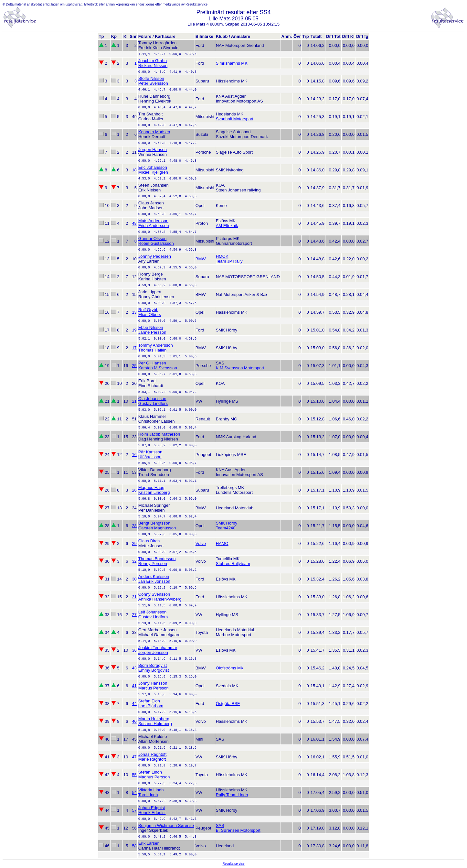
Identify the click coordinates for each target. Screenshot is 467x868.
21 (134, 401)
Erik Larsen (149, 843)
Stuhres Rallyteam (233, 564)
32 (134, 561)
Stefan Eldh (149, 701)
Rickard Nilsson (153, 65)
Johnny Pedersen (155, 256)
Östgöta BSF (228, 704)
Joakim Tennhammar (158, 648)
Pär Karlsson (150, 452)
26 (134, 490)
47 (134, 757)
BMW (201, 259)
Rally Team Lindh (232, 795)
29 (134, 543)
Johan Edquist (152, 808)
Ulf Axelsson (150, 457)
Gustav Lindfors (153, 403)
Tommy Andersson (156, 345)
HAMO (222, 543)
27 (134, 615)
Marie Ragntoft (152, 759)
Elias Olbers (150, 315)
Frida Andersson (154, 226)
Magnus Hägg (151, 488)
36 (134, 650)
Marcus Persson (154, 688)
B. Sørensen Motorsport (238, 830)
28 (134, 526)
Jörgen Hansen (153, 150)
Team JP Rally (229, 261)
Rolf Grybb (148, 310)
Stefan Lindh (150, 772)
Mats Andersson (153, 221)
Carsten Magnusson (157, 528)
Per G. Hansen (152, 363)
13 (134, 312)
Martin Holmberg (154, 719)
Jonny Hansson (153, 683)
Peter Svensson (153, 83)
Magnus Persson (154, 777)
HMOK (222, 256)
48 (134, 223)
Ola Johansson (152, 399)
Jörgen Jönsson (153, 652)
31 (134, 597)
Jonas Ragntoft (152, 754)
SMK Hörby (227, 523)
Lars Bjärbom (151, 706)
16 (134, 455)
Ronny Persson (153, 564)
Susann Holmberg (155, 724)
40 (134, 721)
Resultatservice (233, 864)
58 (134, 846)
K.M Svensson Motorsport (240, 368)
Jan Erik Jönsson (154, 581)
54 (134, 792)
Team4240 (226, 528)
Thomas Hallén (152, 350)
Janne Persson (152, 332)
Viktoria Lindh (151, 790)
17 (134, 348)
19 (134, 330)
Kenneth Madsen (154, 132)
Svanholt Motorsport (235, 119)
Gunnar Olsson (152, 239)
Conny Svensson (154, 594)
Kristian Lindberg (154, 492)
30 (134, 579)
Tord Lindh (148, 795)
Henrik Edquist (152, 813)
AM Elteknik (227, 226)
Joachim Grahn (153, 61)
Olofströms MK (230, 668)
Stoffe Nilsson (151, 78)
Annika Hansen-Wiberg (160, 599)
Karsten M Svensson (158, 368)
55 (134, 775)
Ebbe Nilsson (151, 327)
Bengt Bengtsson (154, 523)
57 (134, 810)
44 (134, 704)
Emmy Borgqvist (154, 670)
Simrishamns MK (232, 63)
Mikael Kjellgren (153, 172)
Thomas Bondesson (157, 559)
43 (134, 668)
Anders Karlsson (154, 576)
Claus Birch (149, 541)
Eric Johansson (153, 167)
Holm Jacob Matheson (159, 434)
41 (134, 686)
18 (134, 170)
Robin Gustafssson (156, 243)
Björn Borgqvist (153, 665)
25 (134, 366)
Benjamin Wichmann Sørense (166, 825)
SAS (220, 825)
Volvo (201, 543)
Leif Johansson (152, 612)
